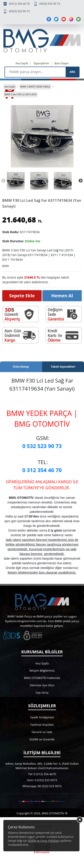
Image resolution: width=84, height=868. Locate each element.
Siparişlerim (41, 63)
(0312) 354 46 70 (19, 4)
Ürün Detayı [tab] (21, 367)
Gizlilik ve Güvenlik (42, 739)
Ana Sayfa (22, 63)
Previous (3, 181)
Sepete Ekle (22, 296)
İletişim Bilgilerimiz (42, 670)
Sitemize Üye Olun (42, 685)
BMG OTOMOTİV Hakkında (42, 678)
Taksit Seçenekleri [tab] (63, 367)
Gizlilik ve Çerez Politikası (44, 841)
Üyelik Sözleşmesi (42, 717)
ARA (72, 72)
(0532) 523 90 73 (50, 4)
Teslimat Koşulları (42, 725)
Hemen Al (62, 296)
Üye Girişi (42, 693)
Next (81, 181)
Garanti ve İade (42, 732)
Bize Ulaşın (61, 63)
